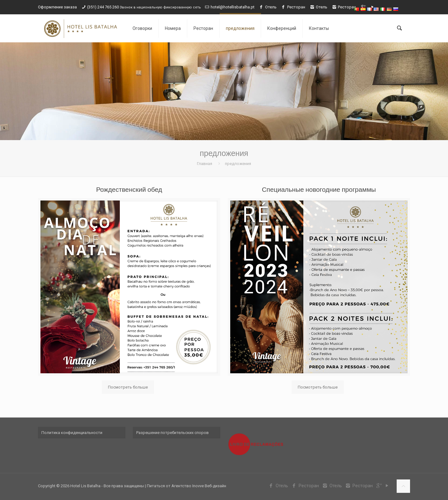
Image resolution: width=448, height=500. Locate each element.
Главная (205, 164)
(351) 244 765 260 (103, 7)
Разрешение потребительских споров (173, 433)
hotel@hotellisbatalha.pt (233, 7)
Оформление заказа (57, 7)
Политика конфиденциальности (72, 433)
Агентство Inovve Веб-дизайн (199, 486)
